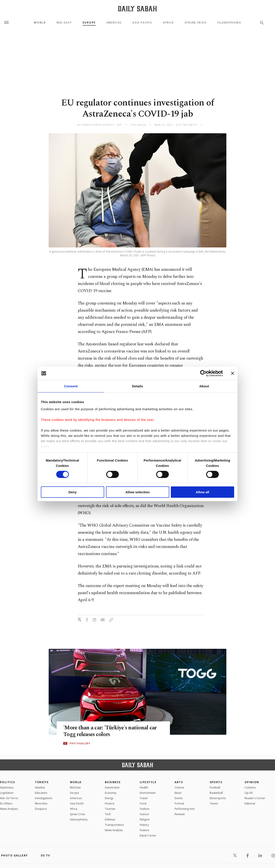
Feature (144, 830)
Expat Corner (148, 835)
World (40, 23)
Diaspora (41, 809)
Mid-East (64, 23)
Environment (148, 793)
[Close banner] (233, 373)
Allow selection (137, 492)
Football (215, 787)
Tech (108, 814)
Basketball (216, 793)
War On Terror (9, 798)
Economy (111, 793)
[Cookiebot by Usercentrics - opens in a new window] (203, 373)
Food (143, 803)
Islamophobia (229, 23)
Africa (168, 23)
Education (41, 793)
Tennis (214, 803)
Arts (179, 782)
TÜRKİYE (42, 782)
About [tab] (204, 386)
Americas (114, 23)
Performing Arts (185, 809)
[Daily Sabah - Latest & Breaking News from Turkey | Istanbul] (137, 9)
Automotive (112, 787)
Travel (144, 798)
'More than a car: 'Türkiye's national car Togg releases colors (111, 731)
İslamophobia (79, 819)
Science (144, 814)
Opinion (252, 782)
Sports (216, 782)
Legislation (7, 793)
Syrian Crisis (196, 23)
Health (144, 787)
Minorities (41, 803)
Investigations (44, 798)
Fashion (145, 809)
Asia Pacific (142, 23)
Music (178, 793)
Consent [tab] (71, 386)
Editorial (250, 803)
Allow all (202, 492)
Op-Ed (249, 793)
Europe (89, 23)
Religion (145, 819)
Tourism (110, 809)
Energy (109, 798)
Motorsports (218, 798)
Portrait (179, 803)
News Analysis (9, 809)
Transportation (114, 825)
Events (179, 798)
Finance (110, 803)
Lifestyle (148, 782)
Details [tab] (137, 386)
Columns (250, 787)
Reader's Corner (255, 798)
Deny (73, 492)
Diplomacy (7, 787)
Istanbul (40, 787)
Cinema (179, 787)
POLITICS (8, 782)
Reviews (180, 814)
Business (113, 782)
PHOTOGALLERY (80, 743)
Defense (110, 819)
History (144, 825)
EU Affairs (6, 803)
